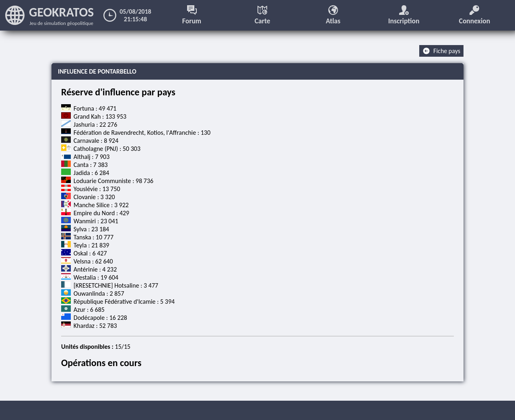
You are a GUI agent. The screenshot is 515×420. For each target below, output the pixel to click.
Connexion (475, 15)
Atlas (333, 15)
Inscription (404, 15)
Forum (192, 15)
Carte (263, 15)
